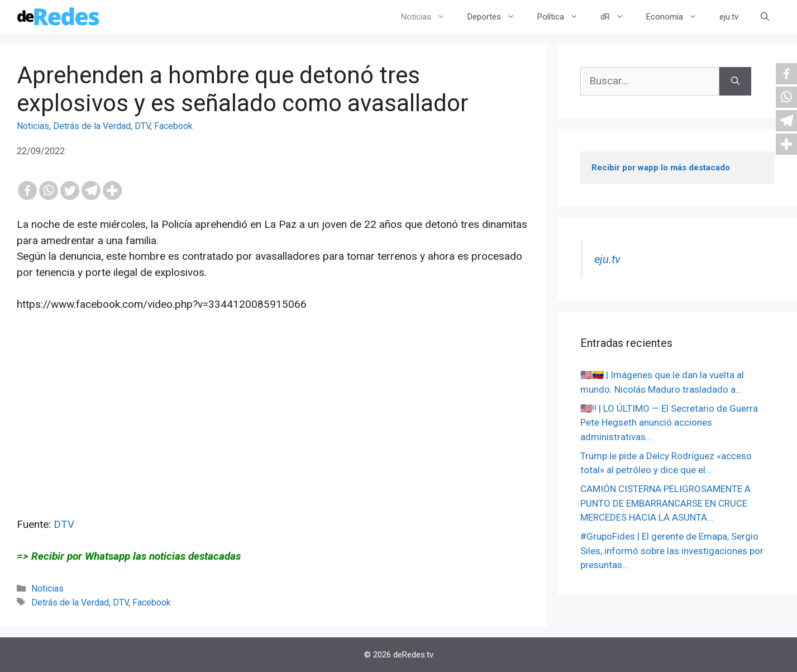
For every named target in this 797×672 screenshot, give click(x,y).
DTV (142, 126)
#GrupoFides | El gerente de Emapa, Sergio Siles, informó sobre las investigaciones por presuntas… (672, 551)
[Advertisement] (273, 439)
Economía (677, 17)
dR (618, 17)
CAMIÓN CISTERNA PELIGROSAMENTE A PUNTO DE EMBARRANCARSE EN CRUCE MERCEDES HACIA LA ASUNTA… (665, 503)
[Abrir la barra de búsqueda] (765, 17)
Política (563, 17)
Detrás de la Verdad (92, 126)
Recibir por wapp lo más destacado (661, 168)
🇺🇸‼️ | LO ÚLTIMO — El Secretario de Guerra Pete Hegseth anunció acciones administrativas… (669, 423)
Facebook (173, 126)
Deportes (497, 17)
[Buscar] (735, 81)
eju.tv (729, 17)
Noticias (429, 17)
